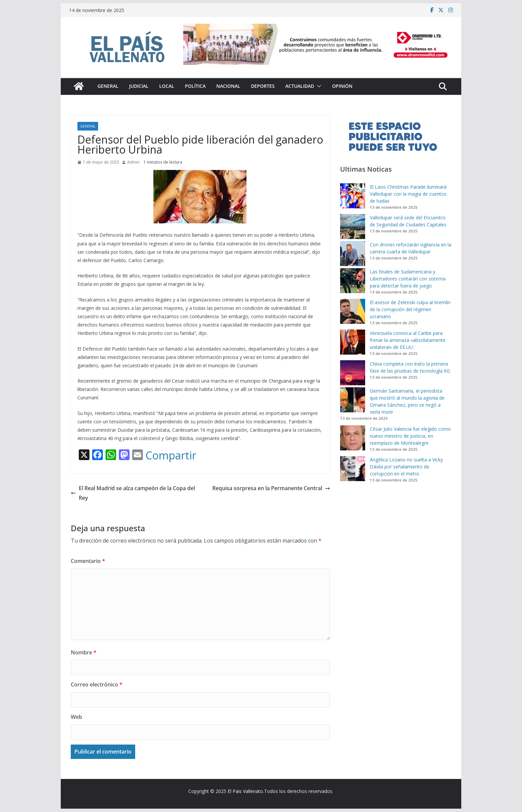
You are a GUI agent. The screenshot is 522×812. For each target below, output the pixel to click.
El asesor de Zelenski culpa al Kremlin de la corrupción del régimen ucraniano (410, 309)
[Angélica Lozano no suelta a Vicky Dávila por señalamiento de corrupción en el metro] (353, 469)
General (108, 86)
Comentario (88, 561)
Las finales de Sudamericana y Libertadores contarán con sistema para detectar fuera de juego (408, 279)
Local (167, 86)
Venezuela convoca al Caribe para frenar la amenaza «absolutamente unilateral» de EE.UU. (408, 340)
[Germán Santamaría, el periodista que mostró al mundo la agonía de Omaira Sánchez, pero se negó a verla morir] (353, 400)
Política (195, 86)
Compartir (171, 455)
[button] (318, 86)
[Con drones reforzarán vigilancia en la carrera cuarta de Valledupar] (353, 254)
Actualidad (300, 86)
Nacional (228, 86)
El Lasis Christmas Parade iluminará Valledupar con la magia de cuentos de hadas (408, 194)
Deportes (263, 86)
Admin (133, 162)
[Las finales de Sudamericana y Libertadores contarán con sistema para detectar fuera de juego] (353, 281)
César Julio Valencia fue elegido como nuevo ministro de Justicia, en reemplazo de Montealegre (410, 436)
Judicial (139, 86)
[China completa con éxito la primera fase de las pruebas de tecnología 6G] (353, 373)
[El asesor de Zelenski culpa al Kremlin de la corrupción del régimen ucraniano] (353, 311)
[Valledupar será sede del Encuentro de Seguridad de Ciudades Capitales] (353, 227)
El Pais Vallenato (245, 791)
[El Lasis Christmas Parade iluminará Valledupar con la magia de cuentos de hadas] (353, 196)
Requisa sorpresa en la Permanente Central (271, 488)
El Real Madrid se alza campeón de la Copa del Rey (133, 493)
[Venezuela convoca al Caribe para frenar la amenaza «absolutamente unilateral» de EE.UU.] (353, 342)
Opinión (342, 86)
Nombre (84, 652)
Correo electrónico (97, 684)
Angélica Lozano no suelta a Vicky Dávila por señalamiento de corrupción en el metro (406, 467)
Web (76, 717)
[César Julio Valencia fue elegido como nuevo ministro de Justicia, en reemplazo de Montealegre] (353, 438)
